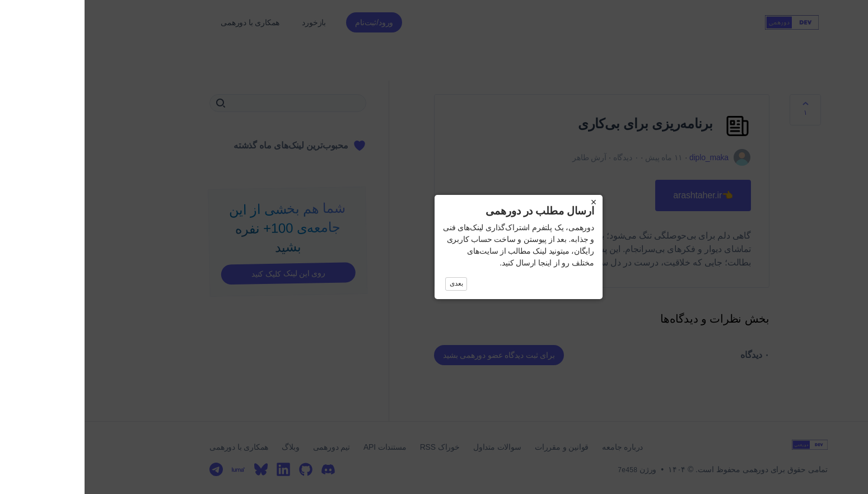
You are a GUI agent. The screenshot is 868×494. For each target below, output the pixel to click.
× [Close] (509, 202)
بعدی (372, 283)
